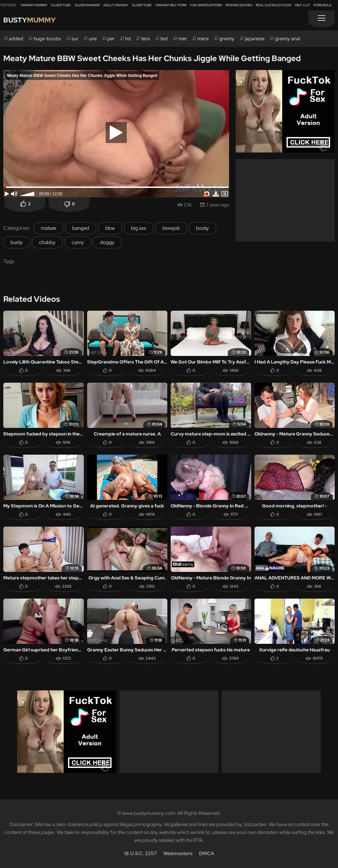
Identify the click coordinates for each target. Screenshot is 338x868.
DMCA (207, 853)
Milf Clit (303, 5)
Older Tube (61, 5)
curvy (78, 242)
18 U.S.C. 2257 (140, 853)
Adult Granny (116, 5)
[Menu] (321, 19)
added (16, 39)
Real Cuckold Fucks (274, 5)
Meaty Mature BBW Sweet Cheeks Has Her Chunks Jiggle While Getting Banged (152, 58)
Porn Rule (322, 5)
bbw (110, 228)
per (111, 39)
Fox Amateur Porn (206, 5)
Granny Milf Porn (171, 5)
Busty (30, 20)
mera (203, 39)
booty (203, 228)
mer (183, 39)
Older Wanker (87, 5)
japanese (255, 39)
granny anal (287, 39)
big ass (139, 228)
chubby (47, 242)
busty (17, 242)
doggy (107, 242)
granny (227, 39)
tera (146, 39)
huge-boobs (47, 39)
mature (49, 228)
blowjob (171, 228)
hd (128, 39)
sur (75, 39)
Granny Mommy (34, 5)
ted (164, 39)
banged (81, 228)
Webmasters (178, 853)
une (93, 39)
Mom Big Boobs (239, 5)
